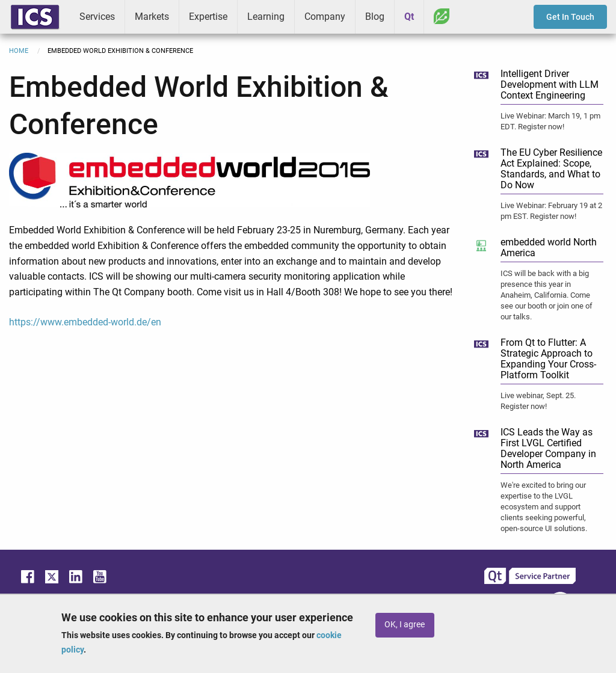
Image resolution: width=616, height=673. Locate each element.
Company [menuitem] (325, 17)
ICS (35, 17)
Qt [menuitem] (409, 17)
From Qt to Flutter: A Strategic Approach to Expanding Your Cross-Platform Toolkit (548, 359)
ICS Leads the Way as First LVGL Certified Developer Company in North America (548, 448)
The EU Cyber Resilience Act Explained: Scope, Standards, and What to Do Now (551, 169)
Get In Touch (570, 17)
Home (19, 51)
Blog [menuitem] (375, 17)
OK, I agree (405, 625)
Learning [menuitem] (266, 17)
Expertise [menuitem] (208, 17)
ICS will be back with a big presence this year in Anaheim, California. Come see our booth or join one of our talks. (547, 295)
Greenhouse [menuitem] (442, 16)
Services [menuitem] (97, 17)
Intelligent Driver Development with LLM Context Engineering (550, 85)
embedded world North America (549, 247)
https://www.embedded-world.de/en (85, 322)
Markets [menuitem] (152, 17)
